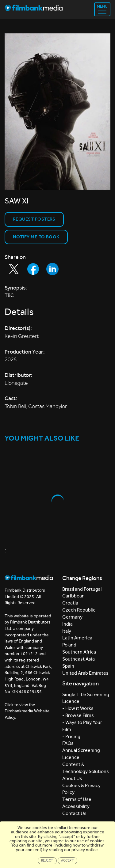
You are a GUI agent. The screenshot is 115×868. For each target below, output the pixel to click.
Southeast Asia (79, 659)
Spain (68, 666)
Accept (68, 860)
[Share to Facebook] (33, 269)
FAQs (68, 743)
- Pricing (71, 736)
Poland (69, 645)
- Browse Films (78, 715)
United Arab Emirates (85, 673)
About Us (72, 778)
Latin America (77, 638)
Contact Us (74, 813)
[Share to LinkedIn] (52, 269)
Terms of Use (77, 799)
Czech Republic (79, 610)
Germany (72, 617)
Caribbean (73, 596)
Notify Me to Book (36, 237)
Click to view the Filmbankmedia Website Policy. (27, 711)
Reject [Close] (47, 860)
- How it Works (78, 708)
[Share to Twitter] (14, 269)
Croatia (70, 603)
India (67, 624)
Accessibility (76, 806)
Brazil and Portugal (82, 589)
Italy (67, 631)
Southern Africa (79, 652)
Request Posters (34, 219)
